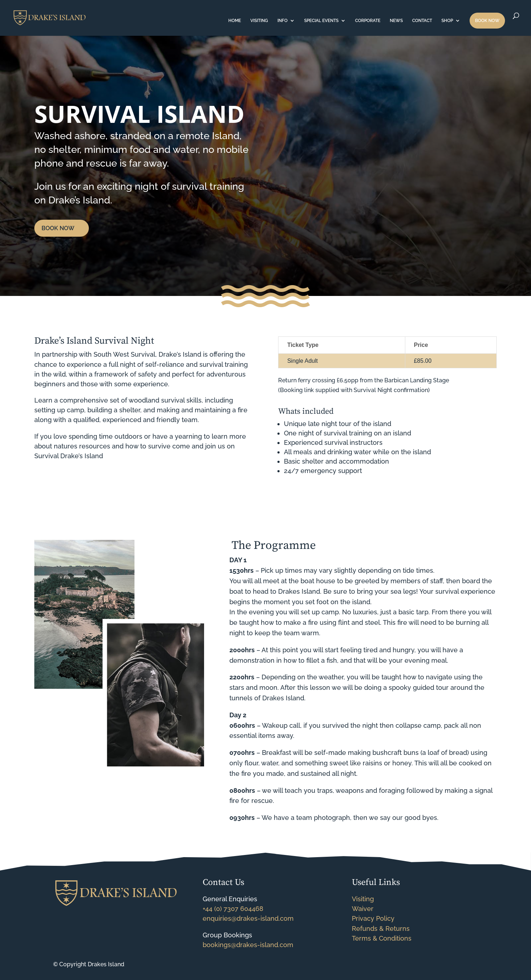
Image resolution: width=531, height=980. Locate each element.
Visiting (363, 899)
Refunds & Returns (381, 929)
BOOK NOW (487, 21)
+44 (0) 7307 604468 (233, 909)
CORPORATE (368, 21)
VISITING (259, 21)
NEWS (396, 21)
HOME (235, 21)
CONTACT (422, 21)
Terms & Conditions (382, 938)
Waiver (363, 909)
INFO (282, 21)
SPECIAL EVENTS (321, 21)
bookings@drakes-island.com (248, 945)
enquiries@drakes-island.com (248, 918)
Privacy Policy (373, 918)
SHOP (447, 21)
